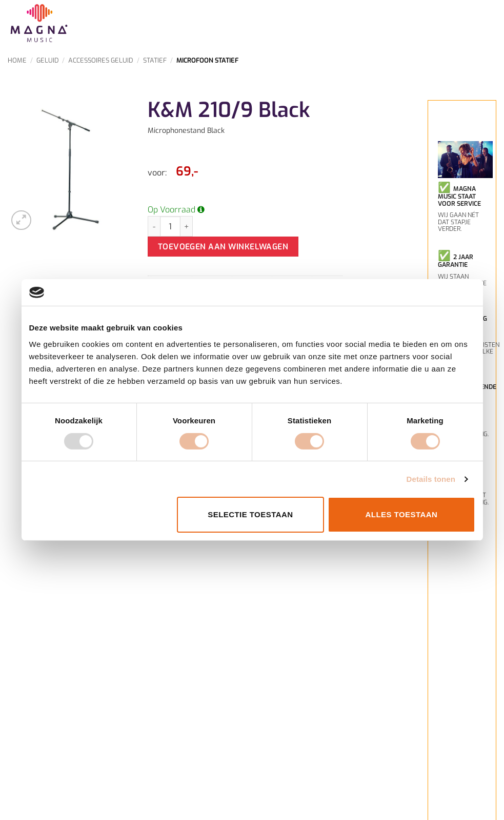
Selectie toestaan (250, 514)
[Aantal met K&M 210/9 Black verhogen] (187, 226)
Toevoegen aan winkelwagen (223, 247)
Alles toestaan (402, 514)
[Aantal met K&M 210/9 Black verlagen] (154, 226)
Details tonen (431, 479)
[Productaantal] (170, 226)
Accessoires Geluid (101, 60)
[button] (21, 220)
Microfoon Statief (207, 60)
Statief (155, 60)
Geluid (48, 60)
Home (17, 60)
